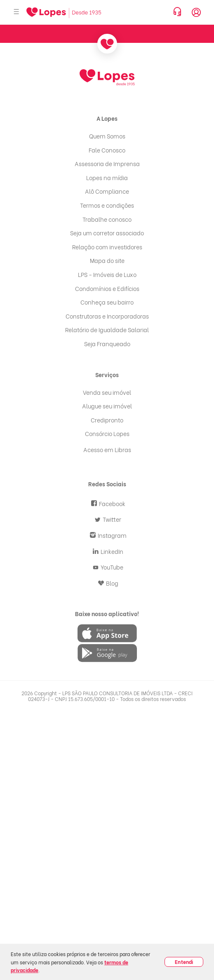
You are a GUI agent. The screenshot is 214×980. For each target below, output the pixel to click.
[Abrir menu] (16, 12)
